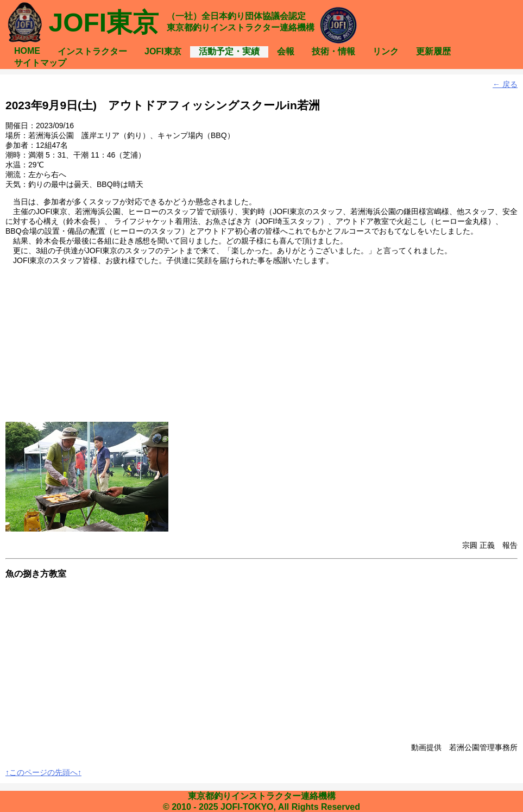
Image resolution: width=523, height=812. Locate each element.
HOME (27, 51)
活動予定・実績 (229, 51)
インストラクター (92, 51)
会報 (286, 51)
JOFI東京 (163, 51)
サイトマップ (40, 63)
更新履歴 (433, 51)
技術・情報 (333, 51)
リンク (386, 51)
